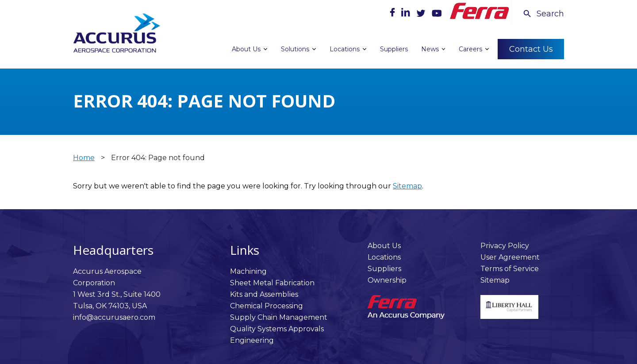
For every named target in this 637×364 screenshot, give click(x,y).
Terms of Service (510, 269)
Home (84, 158)
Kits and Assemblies (264, 294)
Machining (248, 271)
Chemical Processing (267, 306)
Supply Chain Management (279, 317)
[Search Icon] (543, 14)
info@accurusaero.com (114, 317)
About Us (384, 246)
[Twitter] (422, 14)
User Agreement (510, 257)
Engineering (252, 340)
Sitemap (407, 186)
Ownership (387, 280)
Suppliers (384, 269)
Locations (384, 257)
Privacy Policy (505, 246)
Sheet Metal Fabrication (272, 283)
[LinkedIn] (407, 14)
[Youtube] (437, 14)
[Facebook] (393, 14)
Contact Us (531, 49)
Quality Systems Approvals (277, 329)
